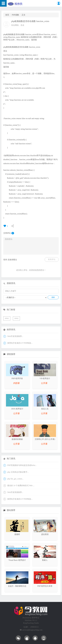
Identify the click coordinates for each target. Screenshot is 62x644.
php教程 (7, 47)
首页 (7, 15)
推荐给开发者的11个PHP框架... (20, 343)
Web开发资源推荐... (15, 336)
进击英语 (45, 534)
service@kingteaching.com (32, 630)
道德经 (17, 534)
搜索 (53, 297)
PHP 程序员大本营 (45, 586)
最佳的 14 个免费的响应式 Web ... (21, 486)
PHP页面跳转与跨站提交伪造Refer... (22, 465)
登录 (5, 260)
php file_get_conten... (15, 479)
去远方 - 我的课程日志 (17, 586)
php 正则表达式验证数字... (18, 472)
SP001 (7, 318)
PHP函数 (15, 15)
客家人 (45, 560)
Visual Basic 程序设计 (17, 560)
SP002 (16, 318)
